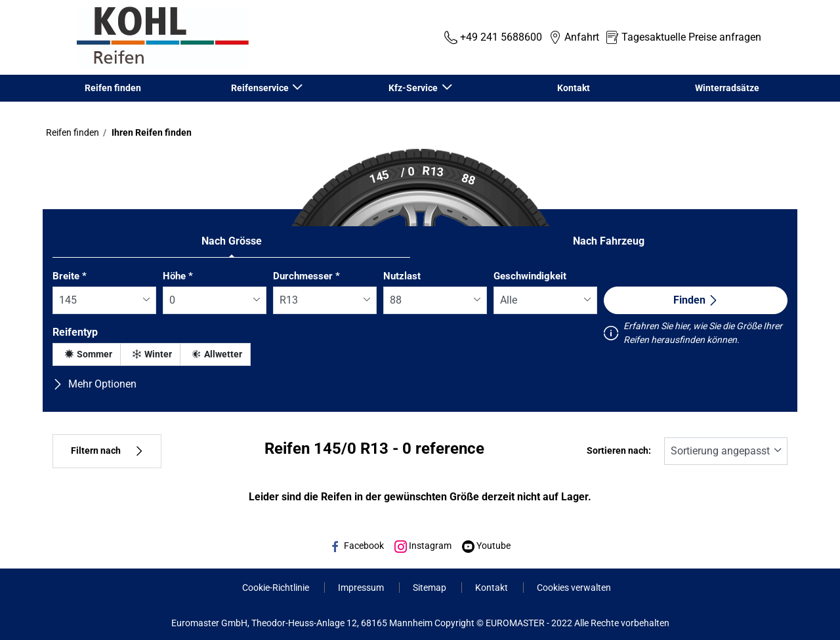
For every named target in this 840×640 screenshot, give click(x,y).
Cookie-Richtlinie (277, 588)
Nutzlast (402, 276)
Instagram (423, 546)
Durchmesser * (306, 276)
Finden (696, 300)
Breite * (70, 276)
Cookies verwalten (574, 588)
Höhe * (178, 276)
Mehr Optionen (94, 384)
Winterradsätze (727, 88)
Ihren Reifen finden (151, 132)
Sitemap (430, 588)
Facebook (357, 546)
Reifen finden (113, 88)
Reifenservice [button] (261, 88)
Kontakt (574, 88)
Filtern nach (107, 451)
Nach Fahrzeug (609, 241)
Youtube (486, 546)
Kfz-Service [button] (414, 88)
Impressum (362, 588)
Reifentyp (75, 332)
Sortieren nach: (619, 451)
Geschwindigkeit (530, 276)
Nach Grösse (232, 241)
